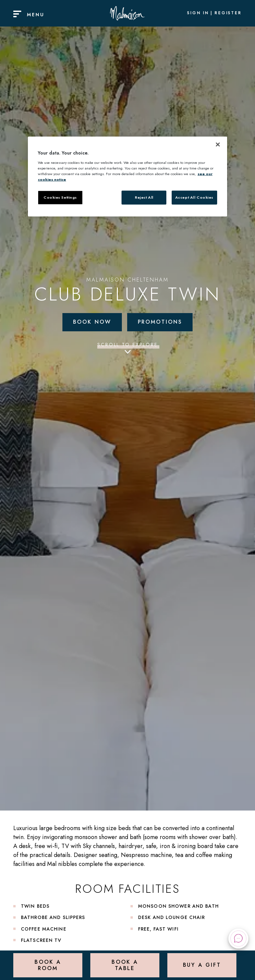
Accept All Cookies (194, 197)
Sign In (198, 13)
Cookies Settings (60, 197)
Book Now (92, 322)
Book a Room (48, 965)
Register (228, 13)
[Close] (218, 145)
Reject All (144, 197)
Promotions (160, 322)
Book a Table (125, 965)
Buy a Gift (202, 965)
